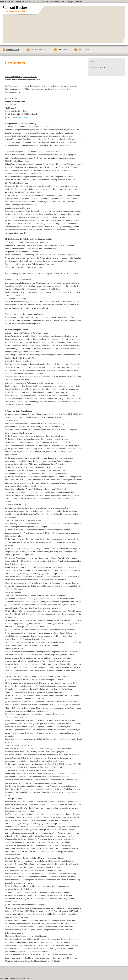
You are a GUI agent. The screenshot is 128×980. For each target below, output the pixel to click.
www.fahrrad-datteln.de (22, 117)
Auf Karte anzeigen (39, 50)
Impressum (62, 50)
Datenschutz (83, 50)
